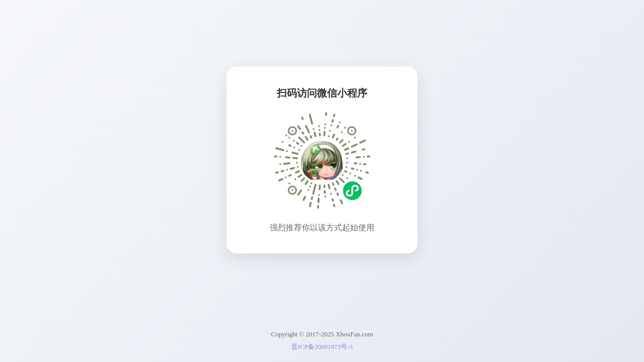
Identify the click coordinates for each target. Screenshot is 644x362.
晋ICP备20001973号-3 (322, 347)
